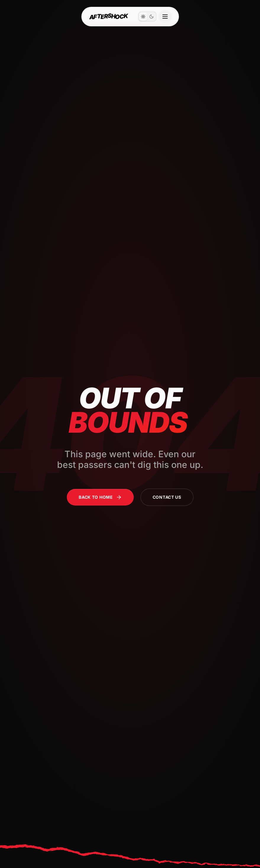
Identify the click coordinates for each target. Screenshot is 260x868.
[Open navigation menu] (165, 17)
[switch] (147, 17)
